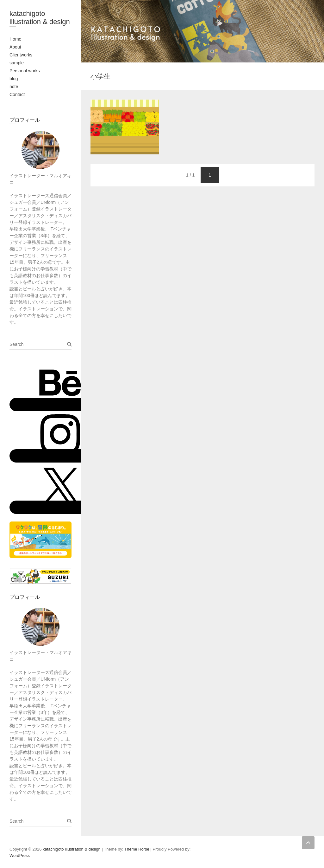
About (15, 47)
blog (14, 79)
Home (15, 39)
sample (17, 63)
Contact (17, 94)
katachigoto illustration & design (40, 18)
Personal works (25, 71)
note (14, 87)
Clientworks (21, 55)
